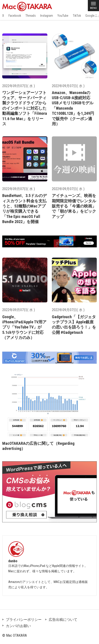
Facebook (15, 16)
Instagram (47, 16)
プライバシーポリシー (24, 620)
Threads (31, 16)
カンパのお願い (18, 626)
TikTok (77, 16)
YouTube (63, 16)
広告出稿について (63, 620)
